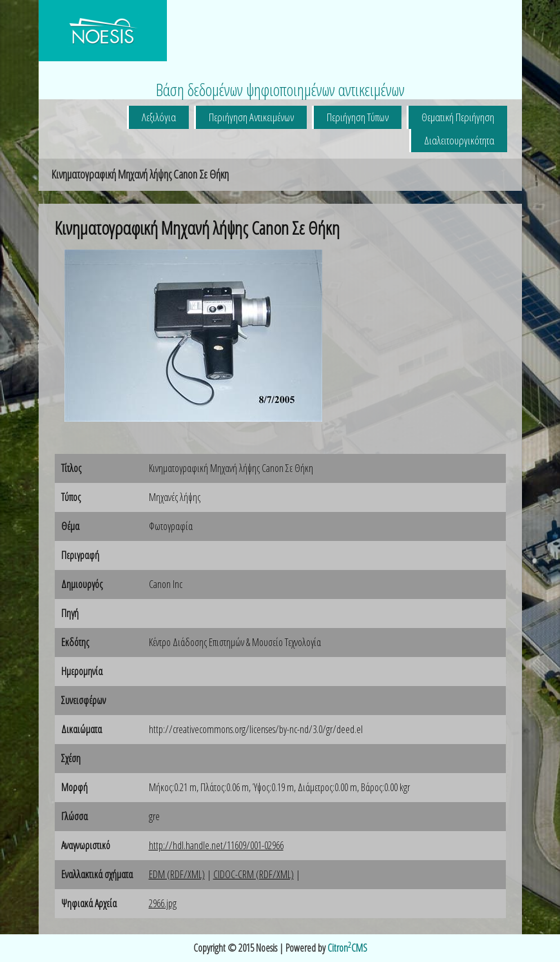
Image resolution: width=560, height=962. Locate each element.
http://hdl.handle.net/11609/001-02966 (216, 845)
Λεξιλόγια (159, 117)
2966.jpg (163, 903)
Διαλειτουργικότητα (459, 140)
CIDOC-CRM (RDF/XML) (254, 874)
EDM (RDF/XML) (177, 874)
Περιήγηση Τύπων (358, 117)
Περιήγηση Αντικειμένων (251, 117)
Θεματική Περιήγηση (458, 117)
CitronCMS (347, 948)
